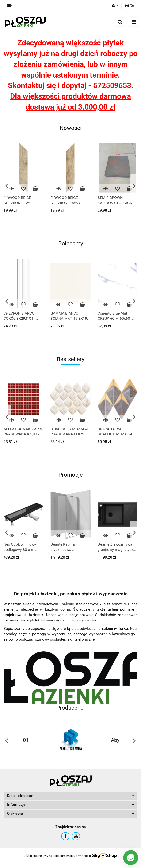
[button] (129, 6)
